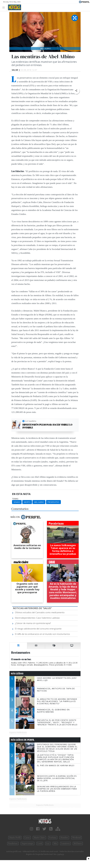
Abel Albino (39, 502)
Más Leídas (17, 674)
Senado (17, 502)
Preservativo (53, 502)
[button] (76, 91)
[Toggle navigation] (4, 7)
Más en (26, 517)
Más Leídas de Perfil (23, 740)
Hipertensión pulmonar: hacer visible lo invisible (47, 426)
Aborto (27, 502)
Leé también (31, 421)
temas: (15, 499)
